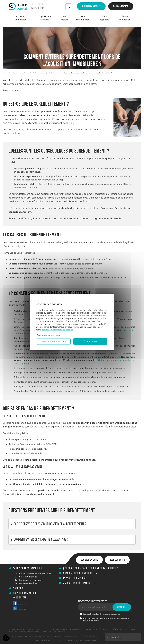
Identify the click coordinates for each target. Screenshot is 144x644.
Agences (18, 588)
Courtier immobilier (21, 18)
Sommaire (112, 637)
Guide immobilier (125, 18)
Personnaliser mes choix (54, 341)
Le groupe (64, 18)
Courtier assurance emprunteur (29, 580)
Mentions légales (43, 641)
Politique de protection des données (83, 640)
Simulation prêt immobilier (79, 583)
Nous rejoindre (105, 18)
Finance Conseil (8, 73)
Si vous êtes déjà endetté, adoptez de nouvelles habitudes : (72, 540)
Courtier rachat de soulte (26, 577)
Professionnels (39, 4)
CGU (59, 640)
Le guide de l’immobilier (24, 73)
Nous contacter (121, 6)
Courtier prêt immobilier (27, 568)
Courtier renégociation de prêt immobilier (33, 574)
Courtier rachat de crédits (26, 583)
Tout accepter (90, 341)
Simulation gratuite (91, 6)
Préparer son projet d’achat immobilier (48, 73)
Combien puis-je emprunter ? (80, 573)
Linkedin (20, 609)
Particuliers (38, 8)
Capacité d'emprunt (75, 578)
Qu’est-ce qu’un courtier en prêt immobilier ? (90, 568)
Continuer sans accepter (49, 335)
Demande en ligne (89, 560)
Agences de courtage (45, 18)
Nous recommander (83, 18)
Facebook (20, 604)
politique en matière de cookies (58, 330)
